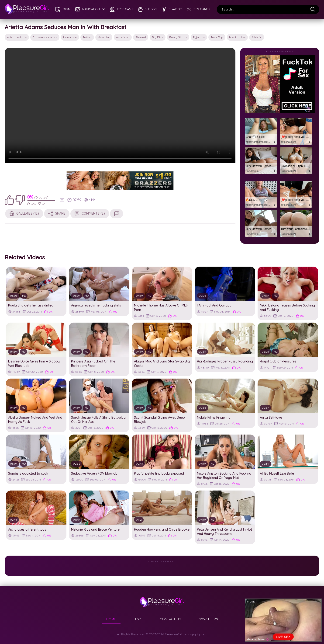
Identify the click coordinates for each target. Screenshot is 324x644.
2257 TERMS (209, 619)
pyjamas (199, 37)
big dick (158, 37)
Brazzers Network (45, 37)
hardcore (70, 37)
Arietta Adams (17, 37)
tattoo (87, 37)
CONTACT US (170, 619)
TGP (138, 619)
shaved (141, 37)
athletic (257, 37)
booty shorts (178, 37)
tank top (217, 37)
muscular (104, 37)
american (123, 37)
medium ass (237, 37)
